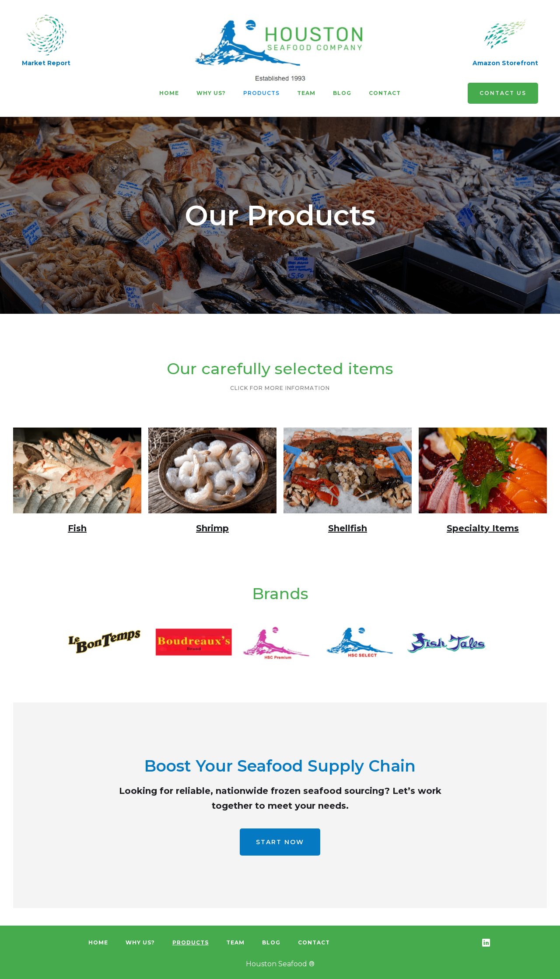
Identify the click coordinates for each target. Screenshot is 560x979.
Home (169, 93)
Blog (342, 93)
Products (261, 93)
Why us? (211, 93)
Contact (385, 93)
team (306, 93)
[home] (280, 48)
